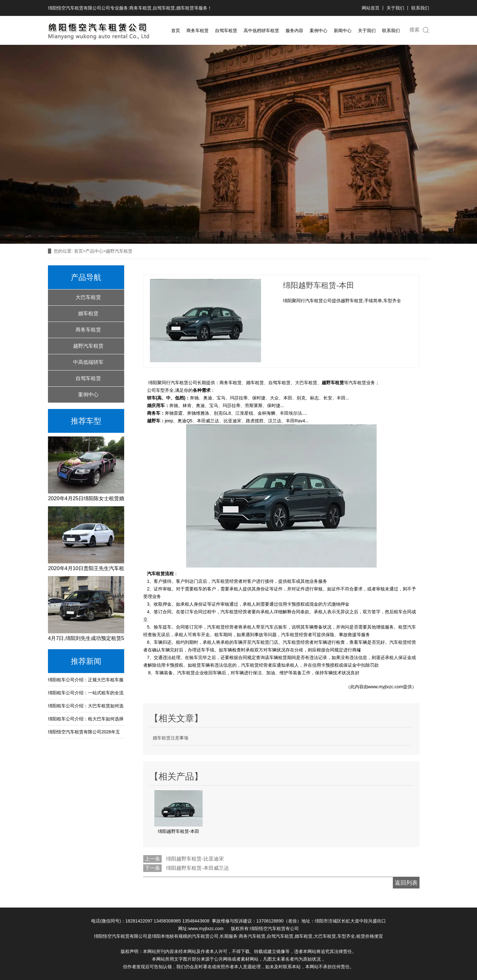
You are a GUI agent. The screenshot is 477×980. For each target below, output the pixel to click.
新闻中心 (343, 31)
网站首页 (371, 8)
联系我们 (420, 8)
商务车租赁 (140, 8)
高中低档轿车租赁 (261, 31)
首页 (176, 31)
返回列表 (406, 883)
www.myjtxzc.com (386, 687)
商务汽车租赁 (252, 936)
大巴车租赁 (88, 297)
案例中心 (319, 31)
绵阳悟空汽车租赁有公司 (274, 929)
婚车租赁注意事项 (171, 738)
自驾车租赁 (164, 8)
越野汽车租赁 (88, 346)
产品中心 (94, 251)
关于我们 (395, 8)
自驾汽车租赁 (280, 936)
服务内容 (294, 31)
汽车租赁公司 (205, 936)
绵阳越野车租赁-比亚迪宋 (195, 859)
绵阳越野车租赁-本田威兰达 (197, 868)
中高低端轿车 (88, 362)
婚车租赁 (185, 8)
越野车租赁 (333, 383)
